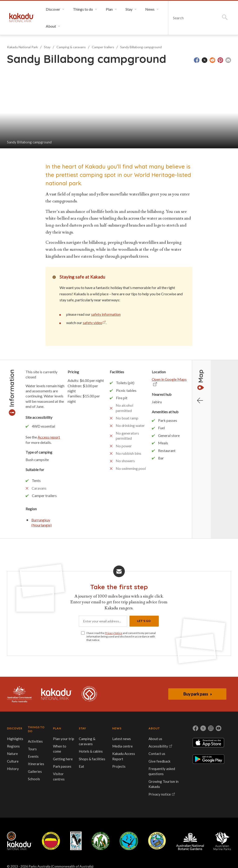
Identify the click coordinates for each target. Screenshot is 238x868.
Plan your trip (64, 739)
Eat (81, 766)
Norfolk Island (101, 841)
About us (155, 739)
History (13, 769)
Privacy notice (160, 794)
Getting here (63, 759)
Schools (34, 779)
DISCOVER (15, 728)
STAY (82, 728)
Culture (13, 761)
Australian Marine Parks (222, 841)
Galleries (35, 771)
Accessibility (158, 746)
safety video (93, 323)
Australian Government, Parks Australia (19, 694)
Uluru (51, 841)
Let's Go (144, 621)
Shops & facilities (92, 759)
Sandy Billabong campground (141, 47)
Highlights (15, 739)
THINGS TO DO (36, 729)
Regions (13, 746)
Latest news (122, 739)
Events (33, 756)
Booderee (76, 841)
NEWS (117, 728)
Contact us (157, 754)
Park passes (62, 766)
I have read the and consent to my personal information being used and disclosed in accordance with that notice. (121, 636)
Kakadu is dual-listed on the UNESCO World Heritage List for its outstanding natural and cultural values (89, 694)
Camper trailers (103, 47)
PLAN (57, 728)
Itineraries (36, 764)
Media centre (122, 746)
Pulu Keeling (157, 841)
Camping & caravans (71, 47)
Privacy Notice (114, 633)
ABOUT (154, 728)
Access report (49, 437)
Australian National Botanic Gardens (190, 841)
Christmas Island (129, 841)
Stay (47, 47)
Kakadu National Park (22, 18)
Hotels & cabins (91, 751)
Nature (12, 754)
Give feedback (159, 761)
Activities (35, 741)
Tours (32, 749)
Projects (119, 766)
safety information (106, 314)
